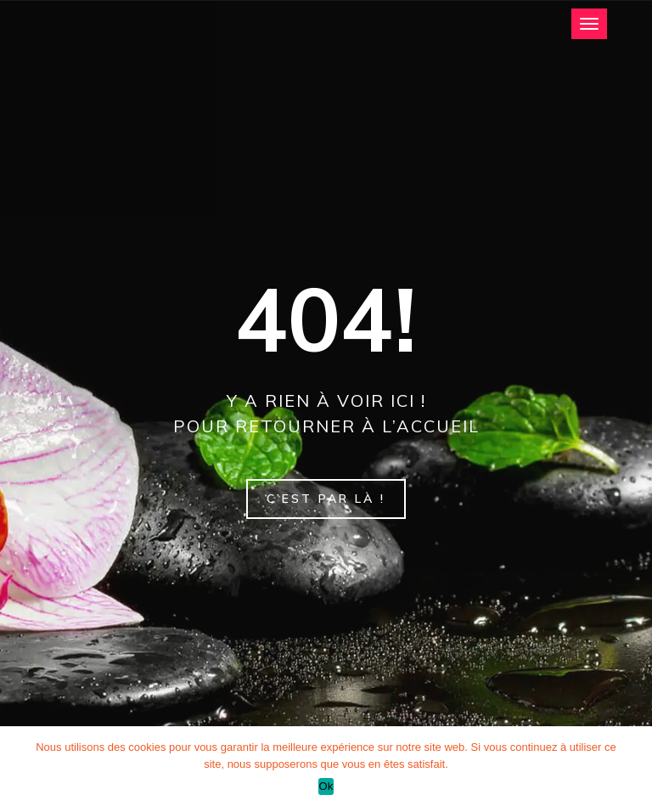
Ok (326, 786)
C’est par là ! (326, 499)
